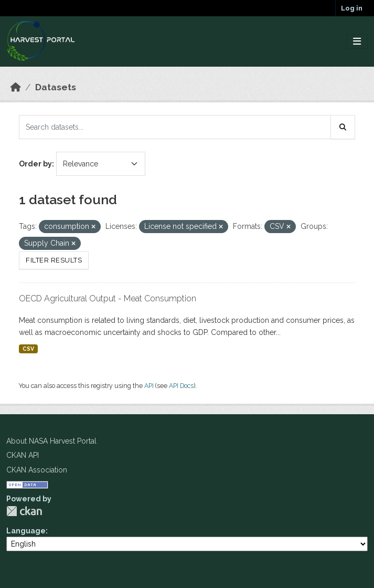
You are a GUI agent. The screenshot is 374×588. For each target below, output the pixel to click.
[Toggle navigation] (357, 42)
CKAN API (23, 455)
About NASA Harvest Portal (51, 441)
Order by (35, 164)
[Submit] (343, 127)
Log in (352, 8)
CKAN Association (37, 470)
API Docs (181, 386)
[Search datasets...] (175, 127)
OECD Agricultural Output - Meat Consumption (108, 298)
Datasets (56, 87)
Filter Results (54, 260)
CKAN (24, 511)
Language (26, 531)
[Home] (16, 87)
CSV (28, 349)
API (149, 386)
